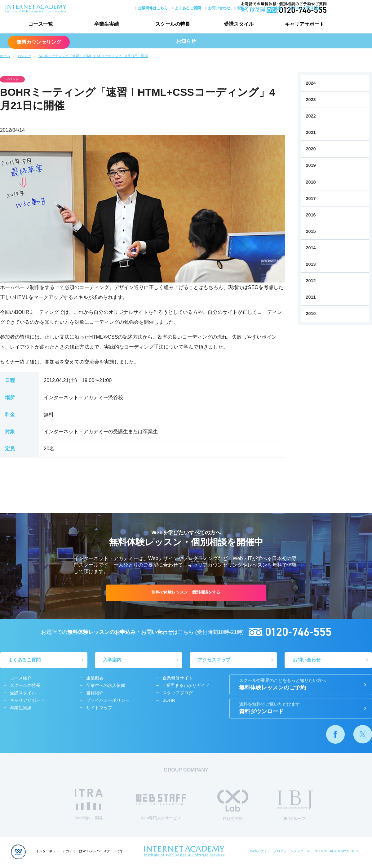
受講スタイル (225, 25)
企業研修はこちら (123, 7)
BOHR (169, 701)
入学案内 (113, 661)
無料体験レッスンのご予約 (301, 685)
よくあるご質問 (158, 7)
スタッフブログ (178, 694)
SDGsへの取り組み (275, 7)
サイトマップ (99, 709)
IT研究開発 (233, 806)
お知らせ (24, 56)
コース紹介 (21, 679)
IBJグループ (295, 807)
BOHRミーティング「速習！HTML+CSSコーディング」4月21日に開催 (93, 56)
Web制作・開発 (89, 806)
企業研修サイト (178, 679)
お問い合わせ (189, 7)
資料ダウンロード (223, 7)
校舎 (248, 7)
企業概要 (95, 679)
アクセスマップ (215, 661)
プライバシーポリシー (108, 701)
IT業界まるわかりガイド (186, 687)
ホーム (5, 56)
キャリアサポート (287, 25)
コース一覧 (39, 25)
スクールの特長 (163, 25)
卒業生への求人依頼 (106, 687)
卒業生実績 (101, 25)
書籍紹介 (95, 694)
